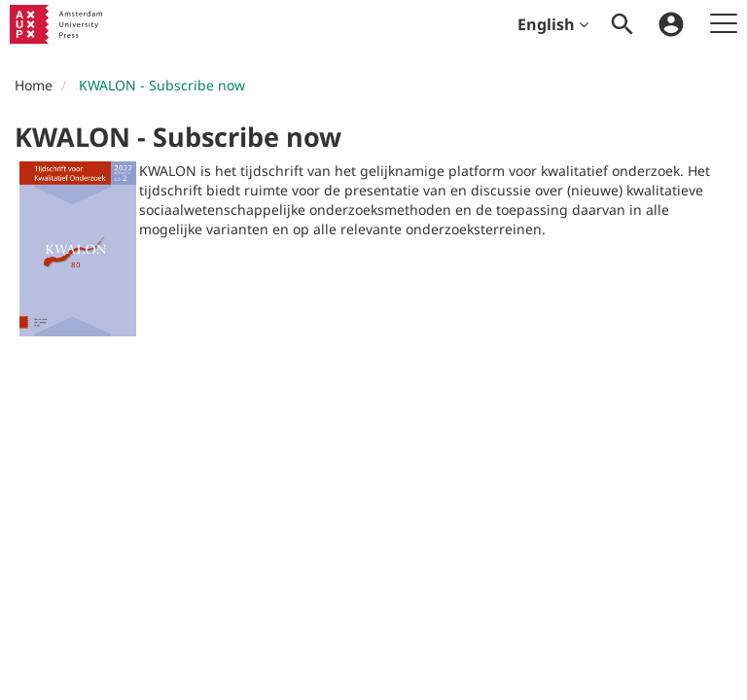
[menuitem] (622, 24)
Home (34, 85)
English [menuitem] (553, 24)
